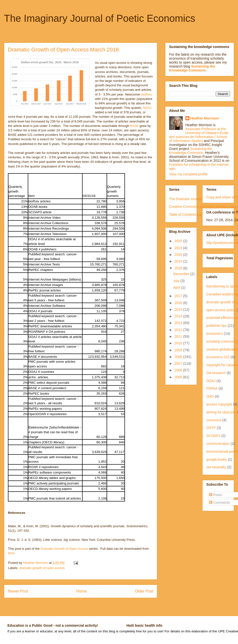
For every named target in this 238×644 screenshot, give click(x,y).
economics (215, 334)
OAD (210, 396)
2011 (179, 336)
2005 (179, 377)
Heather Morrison (205, 118)
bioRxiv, (147, 94)
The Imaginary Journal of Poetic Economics (100, 18)
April (177, 287)
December (182, 274)
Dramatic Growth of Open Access (64, 549)
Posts (216, 495)
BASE (134, 126)
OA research (216, 373)
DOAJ (147, 108)
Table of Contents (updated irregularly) (199, 215)
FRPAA (212, 388)
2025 (179, 241)
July (177, 281)
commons (214, 420)
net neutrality (216, 467)
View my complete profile (188, 174)
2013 (179, 323)
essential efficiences (222, 318)
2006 (179, 370)
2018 (179, 268)
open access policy (221, 310)
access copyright (219, 404)
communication (218, 444)
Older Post (144, 591)
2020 (179, 255)
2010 (179, 343)
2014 (179, 316)
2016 (179, 303)
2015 (179, 310)
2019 (179, 261)
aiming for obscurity (221, 412)
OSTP (211, 428)
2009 (179, 350)
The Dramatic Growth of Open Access (198, 199)
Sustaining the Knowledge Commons (191, 151)
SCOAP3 (213, 436)
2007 (179, 363)
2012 (179, 330)
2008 (179, 357)
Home (82, 591)
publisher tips (217, 326)
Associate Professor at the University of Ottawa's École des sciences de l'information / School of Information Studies (199, 135)
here (11, 553)
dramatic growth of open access (42, 568)
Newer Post (18, 591)
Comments (220, 502)
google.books (217, 459)
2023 (179, 248)
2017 (179, 296)
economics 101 (218, 357)
